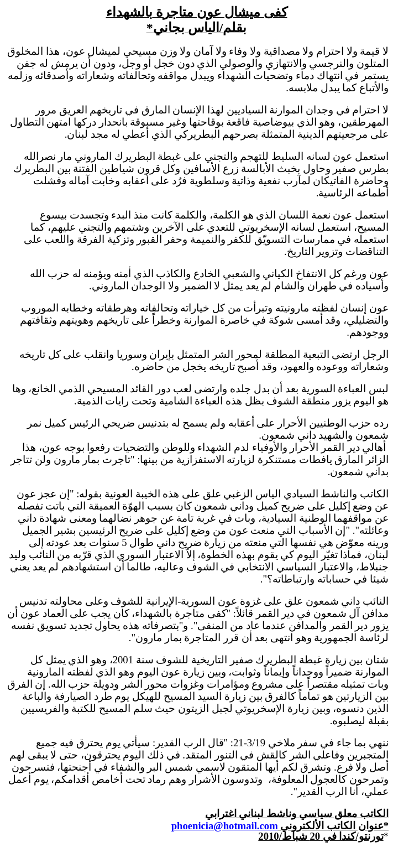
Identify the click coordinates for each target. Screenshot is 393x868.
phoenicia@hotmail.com (225, 826)
